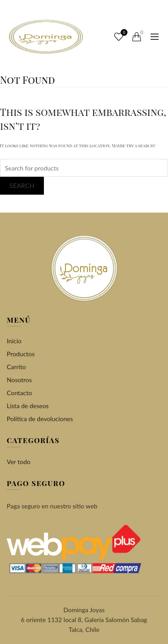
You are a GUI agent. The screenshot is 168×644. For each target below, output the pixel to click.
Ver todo (19, 462)
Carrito (16, 367)
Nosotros (19, 380)
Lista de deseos (28, 406)
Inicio (14, 341)
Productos (21, 354)
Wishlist (123, 33)
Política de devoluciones (40, 419)
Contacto (19, 393)
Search (22, 186)
